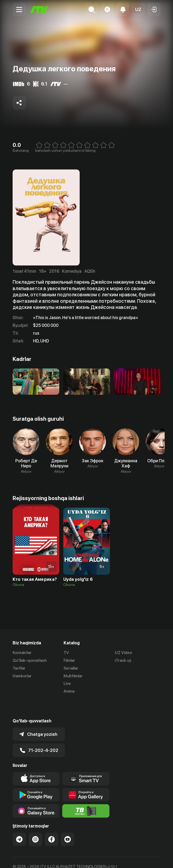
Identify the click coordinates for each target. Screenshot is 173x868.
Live (67, 684)
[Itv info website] (86, 793)
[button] (138, 9)
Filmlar (69, 660)
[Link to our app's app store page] (36, 761)
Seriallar (71, 668)
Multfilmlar (73, 676)
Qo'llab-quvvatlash (30, 660)
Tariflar (19, 668)
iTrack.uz (123, 660)
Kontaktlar (22, 653)
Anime (69, 691)
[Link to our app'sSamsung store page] (36, 793)
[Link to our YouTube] (68, 822)
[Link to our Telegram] (19, 822)
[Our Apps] (86, 761)
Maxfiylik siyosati (64, 858)
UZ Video (123, 653)
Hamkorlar (22, 676)
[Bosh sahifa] (39, 10)
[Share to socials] (19, 103)
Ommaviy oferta (27, 858)
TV (66, 653)
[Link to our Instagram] (35, 822)
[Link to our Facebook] (51, 822)
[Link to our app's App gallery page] (86, 777)
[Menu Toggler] (19, 9)
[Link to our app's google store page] (36, 777)
